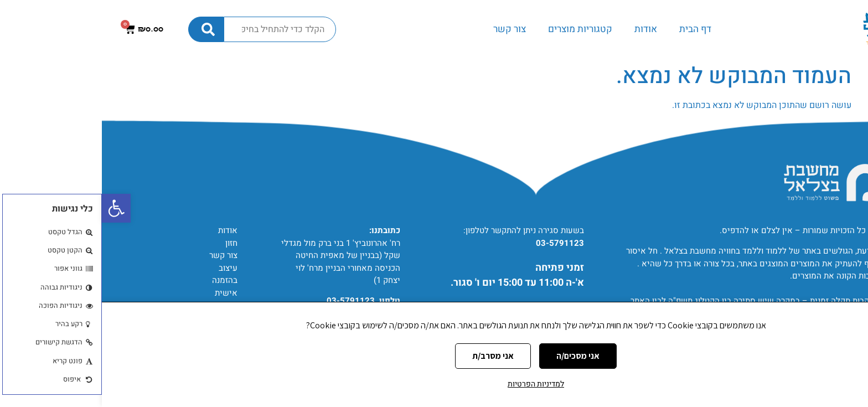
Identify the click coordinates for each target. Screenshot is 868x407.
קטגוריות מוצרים (478, 29)
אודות (544, 29)
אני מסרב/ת (391, 356)
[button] (14, 208)
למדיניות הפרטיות (434, 384)
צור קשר (408, 29)
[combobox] (178, 29)
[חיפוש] (104, 29)
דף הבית (593, 29)
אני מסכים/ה (476, 356)
